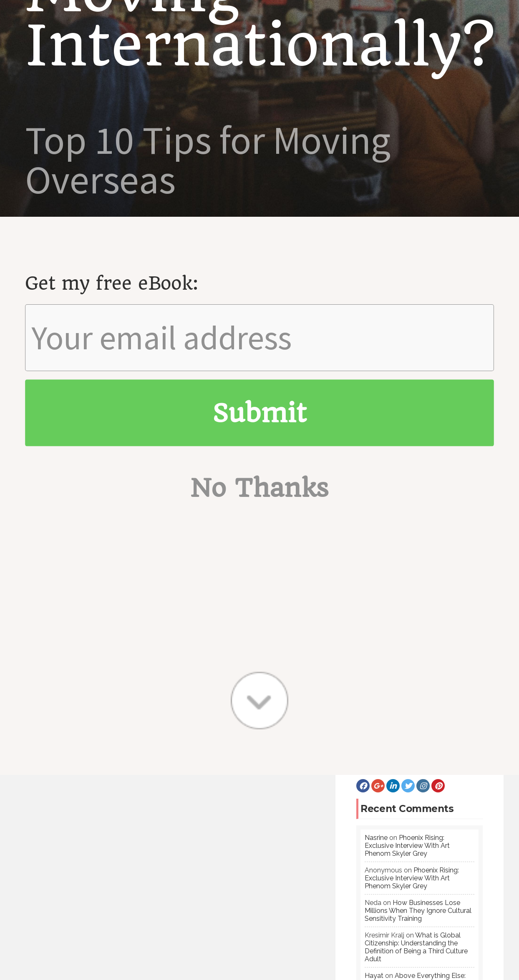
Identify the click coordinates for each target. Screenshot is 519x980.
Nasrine (376, 605)
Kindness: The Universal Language (64, 891)
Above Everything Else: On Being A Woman (415, 747)
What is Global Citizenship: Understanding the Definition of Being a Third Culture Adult (416, 715)
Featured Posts (230, 862)
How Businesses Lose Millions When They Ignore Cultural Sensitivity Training (418, 678)
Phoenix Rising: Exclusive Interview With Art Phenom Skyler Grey (407, 613)
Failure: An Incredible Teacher (58, 905)
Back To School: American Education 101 (69, 919)
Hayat (374, 743)
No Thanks (260, 91)
